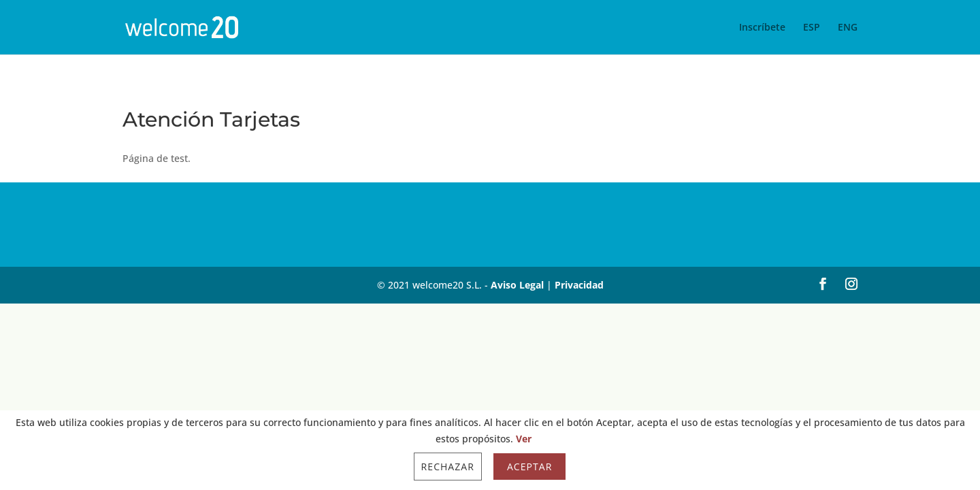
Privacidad (579, 285)
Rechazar (448, 467)
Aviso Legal (517, 285)
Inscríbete (762, 28)
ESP (812, 28)
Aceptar (529, 467)
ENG (848, 28)
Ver (524, 439)
